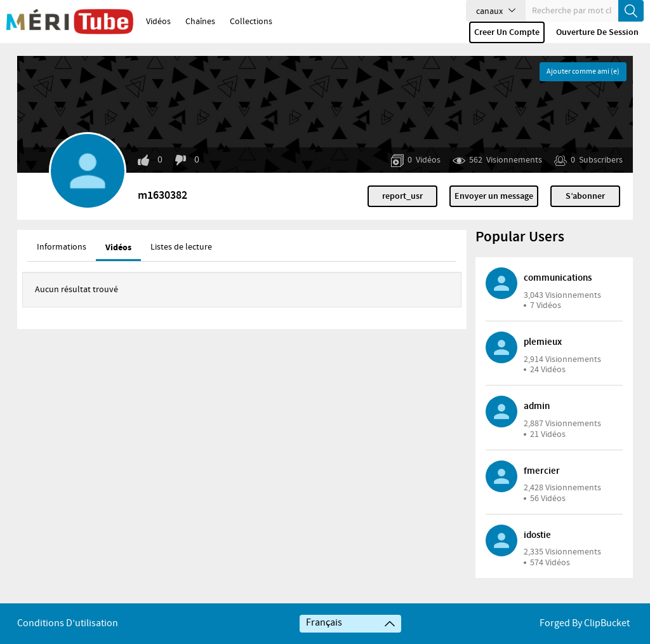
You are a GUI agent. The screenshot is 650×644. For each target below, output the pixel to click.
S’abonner (585, 196)
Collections (251, 22)
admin (537, 406)
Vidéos (158, 22)
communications (558, 278)
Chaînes (200, 22)
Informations (62, 247)
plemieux (543, 342)
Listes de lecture (181, 247)
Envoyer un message (494, 196)
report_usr (402, 196)
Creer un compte (507, 32)
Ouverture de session (597, 32)
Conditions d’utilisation (68, 623)
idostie (537, 535)
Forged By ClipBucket (585, 623)
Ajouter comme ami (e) (583, 72)
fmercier (542, 471)
